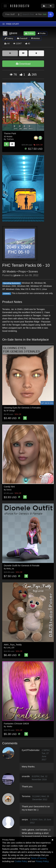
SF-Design (11, 411)
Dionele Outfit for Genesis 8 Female (22, 565)
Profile (42, 33)
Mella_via (10, 569)
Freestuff (22, 38)
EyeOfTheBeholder (31, 750)
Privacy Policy (42, 861)
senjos (25, 820)
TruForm (10, 139)
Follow (29, 33)
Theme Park (10, 133)
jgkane (17, 275)
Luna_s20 (10, 648)
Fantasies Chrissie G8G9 (16, 724)
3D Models (9, 271)
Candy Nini (9, 487)
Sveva (9, 490)
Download (23, 64)
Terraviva (26, 796)
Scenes (33, 271)
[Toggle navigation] (5, 6)
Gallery (9, 38)
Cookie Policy (21, 861)
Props (22, 271)
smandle (26, 776)
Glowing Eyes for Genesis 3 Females (22, 408)
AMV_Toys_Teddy (13, 645)
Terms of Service (39, 858)
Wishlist (36, 38)
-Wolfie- (9, 727)
